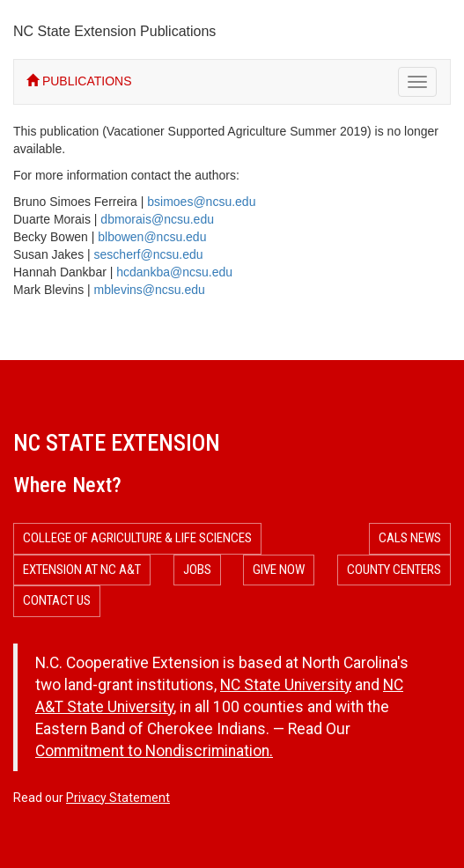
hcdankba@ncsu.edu (174, 272)
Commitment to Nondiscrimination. (154, 751)
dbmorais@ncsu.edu (157, 219)
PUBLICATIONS (79, 81)
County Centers (394, 570)
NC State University (286, 685)
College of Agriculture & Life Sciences (137, 538)
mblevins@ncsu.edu (150, 290)
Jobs (197, 570)
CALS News (410, 538)
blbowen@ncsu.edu (152, 237)
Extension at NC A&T (82, 570)
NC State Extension (117, 443)
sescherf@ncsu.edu (149, 254)
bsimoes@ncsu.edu (201, 202)
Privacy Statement (118, 798)
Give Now (279, 570)
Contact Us (57, 600)
